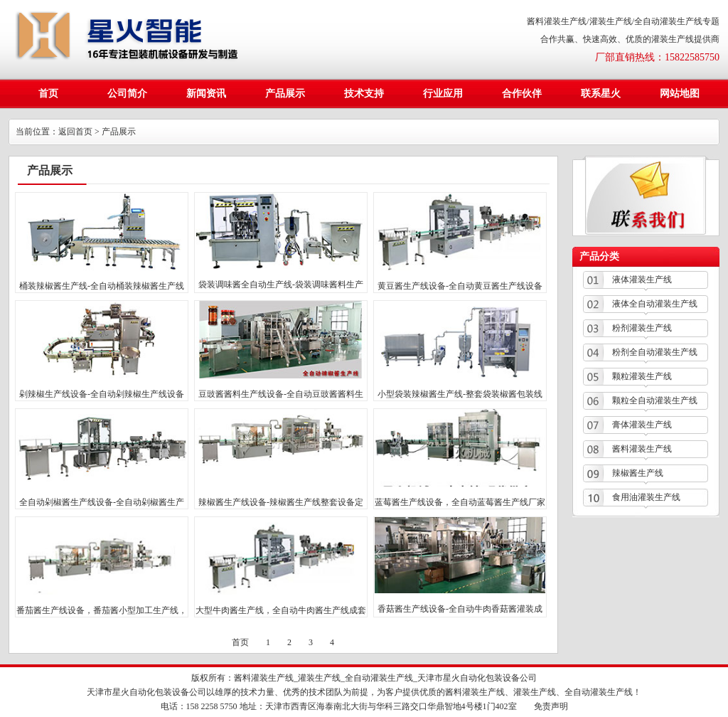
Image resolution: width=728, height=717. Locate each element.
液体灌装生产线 (642, 280)
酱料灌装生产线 (642, 449)
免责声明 (551, 706)
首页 (48, 94)
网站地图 (680, 94)
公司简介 (127, 94)
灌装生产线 (319, 678)
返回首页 (75, 132)
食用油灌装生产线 (646, 497)
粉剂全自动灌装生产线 (655, 352)
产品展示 (285, 94)
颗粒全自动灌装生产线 (655, 400)
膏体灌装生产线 (642, 425)
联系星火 (601, 94)
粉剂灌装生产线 (642, 328)
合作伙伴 (522, 94)
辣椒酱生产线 (638, 473)
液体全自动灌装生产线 (655, 304)
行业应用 (443, 94)
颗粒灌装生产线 (642, 376)
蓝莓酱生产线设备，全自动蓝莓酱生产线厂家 (460, 502)
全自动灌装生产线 (379, 678)
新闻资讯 (206, 94)
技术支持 (364, 94)
